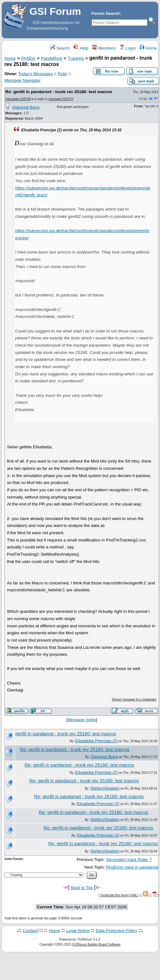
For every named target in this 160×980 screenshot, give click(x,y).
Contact (30, 931)
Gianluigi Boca (26, 107)
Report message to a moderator (134, 699)
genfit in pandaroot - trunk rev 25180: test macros (66, 734)
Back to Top (82, 888)
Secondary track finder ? (129, 860)
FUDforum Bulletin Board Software (96, 944)
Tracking (76, 58)
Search (60, 48)
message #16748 (18, 99)
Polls (62, 74)
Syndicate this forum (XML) (119, 895)
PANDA (28, 58)
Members (104, 48)
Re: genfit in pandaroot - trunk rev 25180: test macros (59, 92)
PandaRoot (52, 58)
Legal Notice (78, 931)
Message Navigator (23, 80)
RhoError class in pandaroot (132, 867)
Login (127, 48)
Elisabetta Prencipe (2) (96, 741)
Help (81, 48)
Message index (82, 720)
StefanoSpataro (105, 788)
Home (148, 48)
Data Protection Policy (117, 931)
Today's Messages (35, 74)
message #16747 (60, 99)
